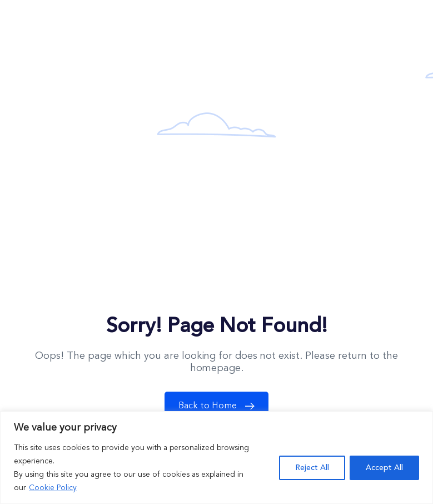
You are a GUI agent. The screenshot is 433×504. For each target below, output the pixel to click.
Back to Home (219, 406)
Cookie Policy (53, 488)
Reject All (312, 468)
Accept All (384, 468)
